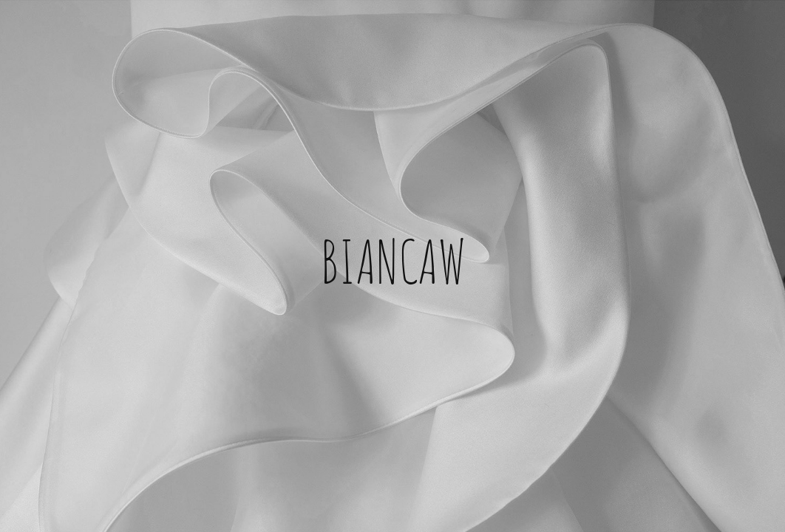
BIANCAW (393, 259)
